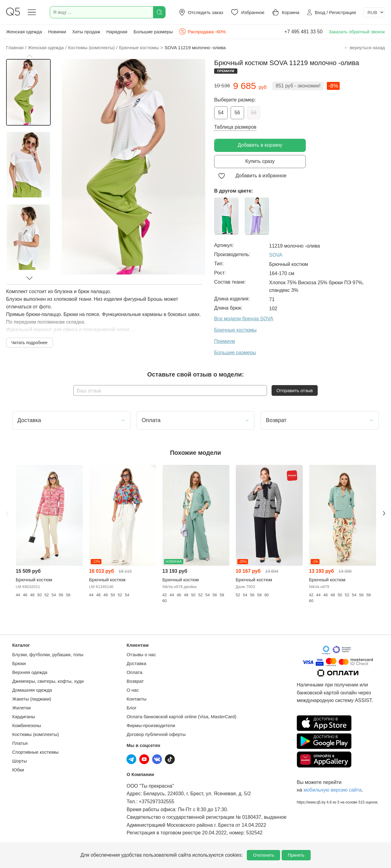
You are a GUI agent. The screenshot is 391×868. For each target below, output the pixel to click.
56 (237, 113)
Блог (131, 708)
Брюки (19, 663)
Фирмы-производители (151, 725)
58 (254, 113)
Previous (7, 513)
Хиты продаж (86, 32)
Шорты (20, 761)
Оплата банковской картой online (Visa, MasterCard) (181, 717)
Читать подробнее (29, 343)
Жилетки (22, 708)
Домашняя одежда (32, 690)
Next (384, 513)
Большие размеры (153, 32)
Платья (20, 743)
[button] (29, 56)
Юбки (18, 770)
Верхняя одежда (30, 672)
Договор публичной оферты (156, 734)
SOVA (276, 255)
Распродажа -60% (202, 31)
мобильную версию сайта (333, 790)
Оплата (134, 672)
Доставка (136, 663)
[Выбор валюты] (374, 12)
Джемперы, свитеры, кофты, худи (48, 681)
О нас (133, 690)
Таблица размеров (235, 127)
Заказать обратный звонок (357, 32)
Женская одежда (24, 32)
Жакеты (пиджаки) (32, 699)
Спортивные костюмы (35, 752)
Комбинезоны (27, 725)
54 (221, 113)
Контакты (136, 699)
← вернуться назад (364, 48)
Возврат (135, 681)
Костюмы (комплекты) (36, 734)
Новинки (57, 32)
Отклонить (263, 855)
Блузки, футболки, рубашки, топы (48, 655)
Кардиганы (24, 717)
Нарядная (117, 32)
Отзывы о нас (141, 655)
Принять (296, 855)
